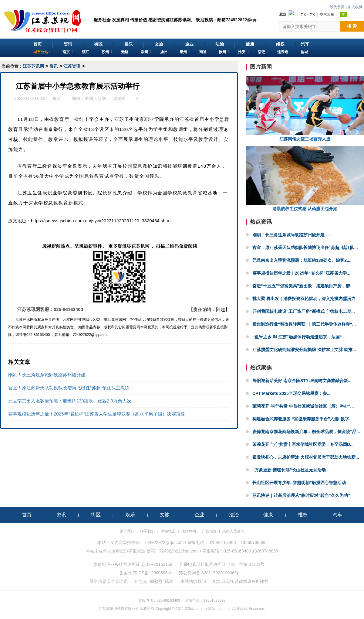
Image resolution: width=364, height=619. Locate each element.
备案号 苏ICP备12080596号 (146, 573)
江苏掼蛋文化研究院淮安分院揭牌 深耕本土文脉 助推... (304, 350)
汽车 (305, 44)
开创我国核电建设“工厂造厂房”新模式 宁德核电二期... (304, 311)
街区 (98, 44)
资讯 (68, 44)
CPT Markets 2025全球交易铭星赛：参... (292, 393)
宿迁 (261, 52)
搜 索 (352, 26)
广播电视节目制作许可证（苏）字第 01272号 (222, 564)
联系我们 (147, 531)
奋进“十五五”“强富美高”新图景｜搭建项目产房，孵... (303, 286)
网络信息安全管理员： (111, 581)
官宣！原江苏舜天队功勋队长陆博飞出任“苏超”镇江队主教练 (69, 388)
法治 (220, 44)
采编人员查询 (233, 531)
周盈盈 (156, 581)
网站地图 (168, 531)
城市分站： (42, 52)
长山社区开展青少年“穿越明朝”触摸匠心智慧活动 (299, 483)
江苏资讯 (72, 66)
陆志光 (141, 581)
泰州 (183, 52)
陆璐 (169, 581)
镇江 (86, 52)
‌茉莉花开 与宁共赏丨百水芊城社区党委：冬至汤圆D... (303, 444)
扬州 (164, 52)
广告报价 (209, 531)
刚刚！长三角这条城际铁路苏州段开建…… (51, 375)
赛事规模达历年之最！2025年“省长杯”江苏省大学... (301, 273)
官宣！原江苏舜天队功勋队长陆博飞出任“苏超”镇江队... (305, 248)
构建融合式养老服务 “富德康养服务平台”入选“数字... (303, 419)
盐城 (304, 52)
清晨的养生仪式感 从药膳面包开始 (305, 178)
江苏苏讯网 (33, 66)
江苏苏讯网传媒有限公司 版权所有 (127, 609)
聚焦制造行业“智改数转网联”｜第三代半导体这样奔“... (304, 324)
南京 (66, 52)
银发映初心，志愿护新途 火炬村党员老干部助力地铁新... (306, 457)
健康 (250, 44)
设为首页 (337, 7)
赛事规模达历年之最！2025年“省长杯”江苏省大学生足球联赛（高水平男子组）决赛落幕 (97, 414)
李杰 (216, 581)
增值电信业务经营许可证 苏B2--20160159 (133, 564)
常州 (144, 52)
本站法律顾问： (195, 581)
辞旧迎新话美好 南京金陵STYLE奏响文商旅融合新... (302, 381)
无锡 (125, 52)
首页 (38, 44)
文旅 (159, 44)
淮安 (242, 52)
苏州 (105, 52)
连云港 (283, 52)
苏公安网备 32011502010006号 (209, 573)
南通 (203, 52)
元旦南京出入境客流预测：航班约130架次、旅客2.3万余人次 (70, 401)
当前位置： (12, 66)
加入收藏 (355, 7)
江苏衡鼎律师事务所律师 (245, 581)
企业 (189, 44)
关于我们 (127, 531)
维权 (280, 44)
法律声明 (189, 531)
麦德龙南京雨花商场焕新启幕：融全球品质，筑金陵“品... (306, 432)
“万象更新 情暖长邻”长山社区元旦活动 (289, 470)
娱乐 (129, 44)
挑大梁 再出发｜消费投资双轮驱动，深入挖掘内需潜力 (304, 299)
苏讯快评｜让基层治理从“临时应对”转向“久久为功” (301, 495)
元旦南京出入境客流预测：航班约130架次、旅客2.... (302, 260)
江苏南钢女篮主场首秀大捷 (305, 109)
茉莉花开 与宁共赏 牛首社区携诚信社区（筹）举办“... (303, 406)
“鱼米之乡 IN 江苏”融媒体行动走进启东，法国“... (299, 337)
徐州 (222, 52)
